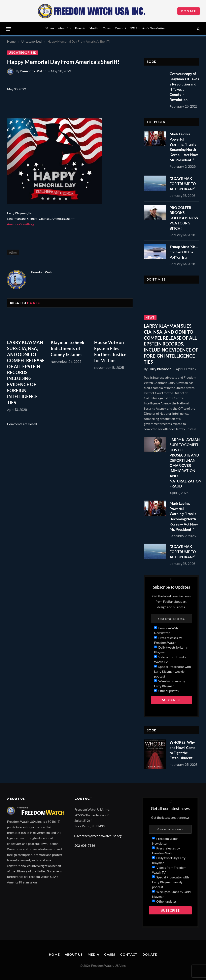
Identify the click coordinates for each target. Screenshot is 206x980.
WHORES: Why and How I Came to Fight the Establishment (182, 750)
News (150, 318)
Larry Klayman (160, 369)
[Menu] (9, 29)
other (13, 252)
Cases (107, 29)
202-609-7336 (85, 845)
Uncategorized (23, 53)
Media (94, 29)
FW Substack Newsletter (148, 29)
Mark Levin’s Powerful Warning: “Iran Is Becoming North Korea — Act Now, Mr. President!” (184, 147)
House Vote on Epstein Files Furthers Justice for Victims (110, 351)
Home (50, 29)
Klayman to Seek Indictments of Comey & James (67, 348)
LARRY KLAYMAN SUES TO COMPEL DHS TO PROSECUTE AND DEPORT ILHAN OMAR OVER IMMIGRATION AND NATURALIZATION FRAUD (185, 463)
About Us (64, 29)
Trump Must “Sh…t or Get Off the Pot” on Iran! (184, 252)
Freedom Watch (33, 71)
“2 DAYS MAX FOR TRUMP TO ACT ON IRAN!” (183, 184)
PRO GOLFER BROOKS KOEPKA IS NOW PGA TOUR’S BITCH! (184, 218)
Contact (121, 29)
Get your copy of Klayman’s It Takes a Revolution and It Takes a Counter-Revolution (184, 87)
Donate (189, 11)
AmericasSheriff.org (21, 224)
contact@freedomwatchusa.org (100, 836)
